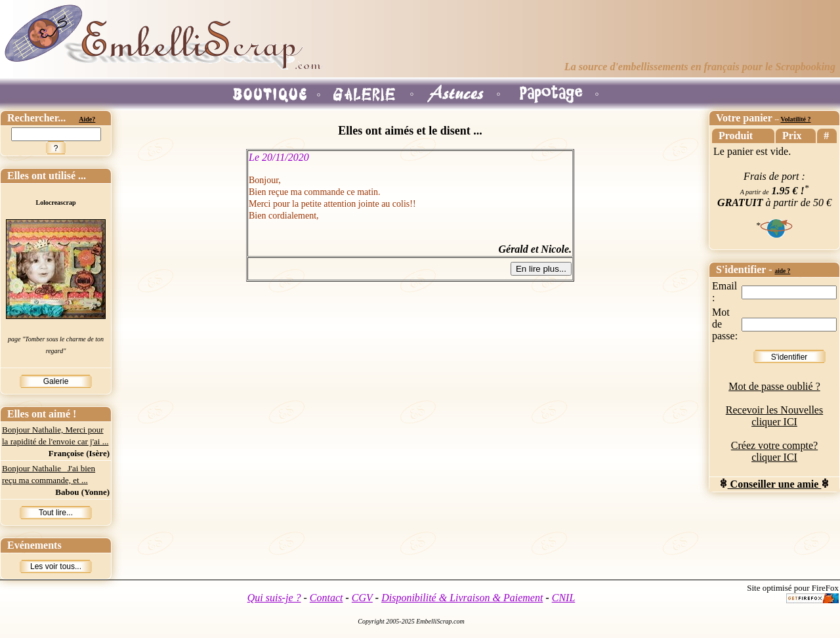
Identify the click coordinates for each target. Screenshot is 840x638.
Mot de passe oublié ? (774, 386)
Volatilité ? (795, 119)
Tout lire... (56, 513)
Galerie (56, 381)
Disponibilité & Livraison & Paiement (462, 598)
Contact (326, 598)
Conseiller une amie (775, 484)
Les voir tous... (56, 566)
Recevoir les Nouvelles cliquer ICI (774, 416)
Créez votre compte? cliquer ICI (774, 451)
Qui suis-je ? (274, 598)
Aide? (87, 119)
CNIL (564, 598)
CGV (362, 598)
